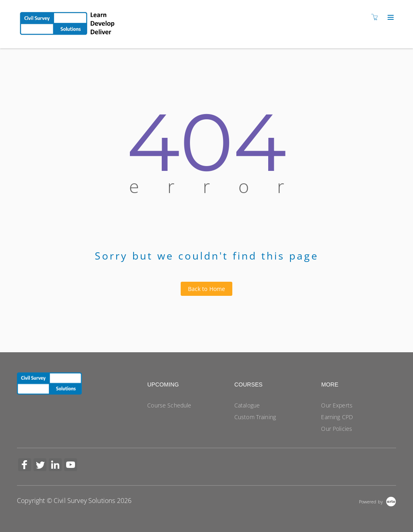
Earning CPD (337, 417)
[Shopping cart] (377, 17)
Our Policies (337, 429)
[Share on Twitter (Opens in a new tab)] (40, 466)
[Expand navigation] (390, 18)
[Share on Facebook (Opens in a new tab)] (25, 466)
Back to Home (207, 289)
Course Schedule (169, 405)
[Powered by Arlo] (378, 501)
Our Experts (337, 405)
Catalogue (247, 405)
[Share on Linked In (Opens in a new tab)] (55, 466)
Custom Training (255, 417)
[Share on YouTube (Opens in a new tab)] (71, 466)
